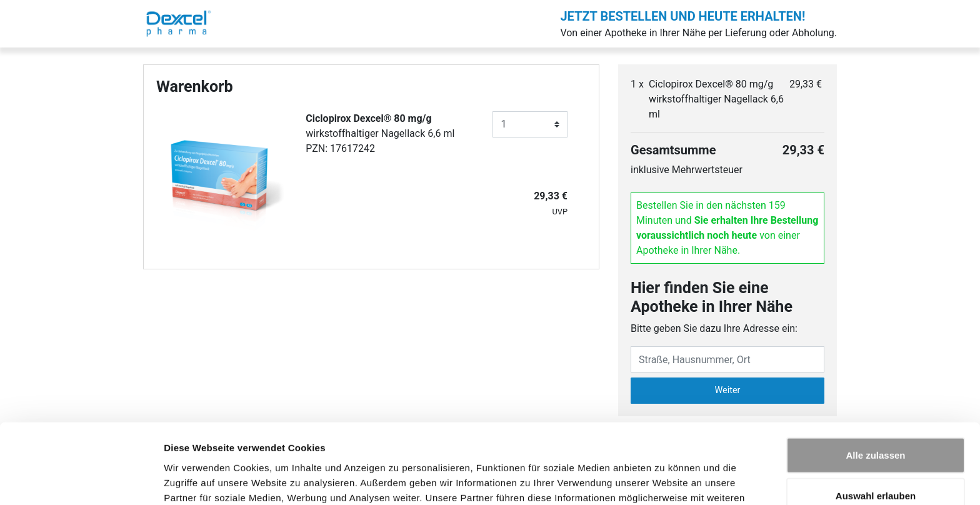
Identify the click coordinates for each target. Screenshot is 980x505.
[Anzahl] (530, 124)
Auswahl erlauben (876, 423)
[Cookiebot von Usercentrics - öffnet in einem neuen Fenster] (81, 481)
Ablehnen (876, 464)
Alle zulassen (875, 382)
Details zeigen (665, 480)
